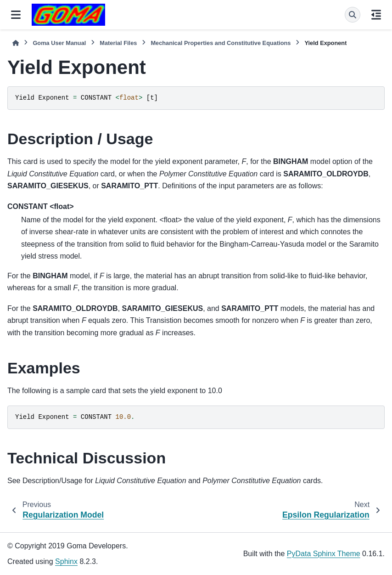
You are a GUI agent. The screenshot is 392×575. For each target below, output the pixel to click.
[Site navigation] (16, 15)
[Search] (353, 15)
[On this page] (376, 15)
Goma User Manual (59, 43)
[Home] (16, 43)
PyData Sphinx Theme (324, 554)
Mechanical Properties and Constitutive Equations (221, 43)
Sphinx (66, 561)
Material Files (118, 43)
